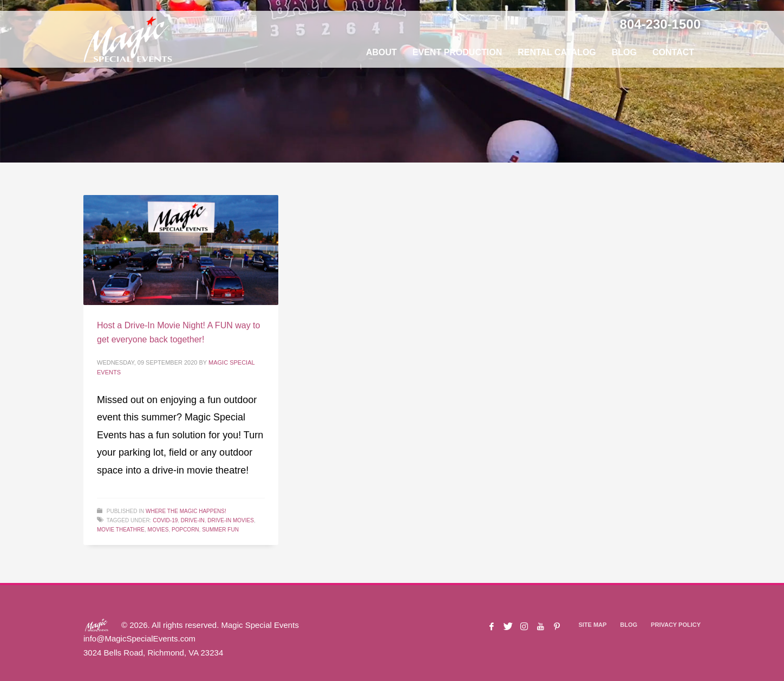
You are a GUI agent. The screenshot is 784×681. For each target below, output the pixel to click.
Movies (158, 530)
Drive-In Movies (231, 520)
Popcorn (185, 530)
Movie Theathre (121, 530)
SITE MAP (592, 625)
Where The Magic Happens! (186, 511)
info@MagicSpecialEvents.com (139, 638)
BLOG (629, 625)
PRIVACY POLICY (676, 625)
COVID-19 (165, 520)
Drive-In (193, 520)
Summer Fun (220, 530)
